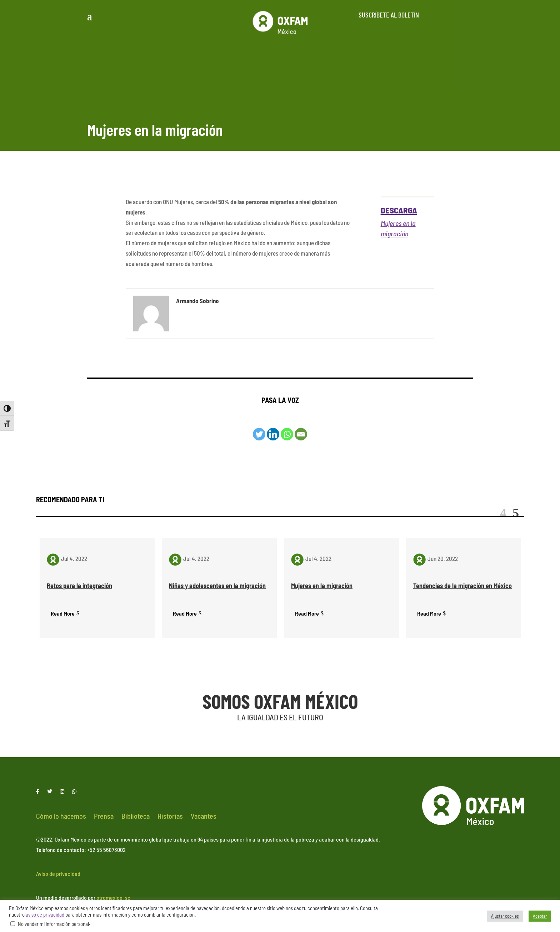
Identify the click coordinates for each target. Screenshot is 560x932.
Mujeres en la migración (322, 586)
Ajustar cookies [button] (505, 916)
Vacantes (204, 817)
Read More (63, 613)
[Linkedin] (273, 434)
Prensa (104, 817)
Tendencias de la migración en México (462, 586)
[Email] (301, 434)
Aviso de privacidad (58, 874)
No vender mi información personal (53, 924)
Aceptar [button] (540, 916)
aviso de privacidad (45, 914)
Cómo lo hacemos (61, 817)
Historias (170, 817)
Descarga (399, 210)
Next (516, 513)
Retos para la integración (79, 586)
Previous (503, 513)
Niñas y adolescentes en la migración (217, 586)
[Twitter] (259, 434)
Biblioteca (136, 817)
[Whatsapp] (287, 434)
